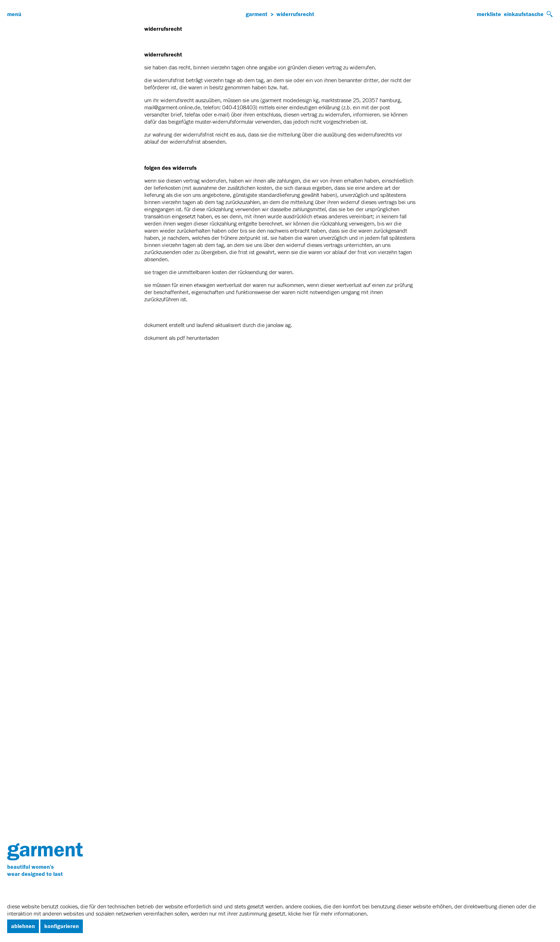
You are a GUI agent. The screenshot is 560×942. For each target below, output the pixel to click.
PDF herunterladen (198, 338)
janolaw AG (278, 326)
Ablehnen (23, 926)
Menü (14, 14)
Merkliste (489, 14)
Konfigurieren (62, 926)
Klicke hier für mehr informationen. (328, 914)
